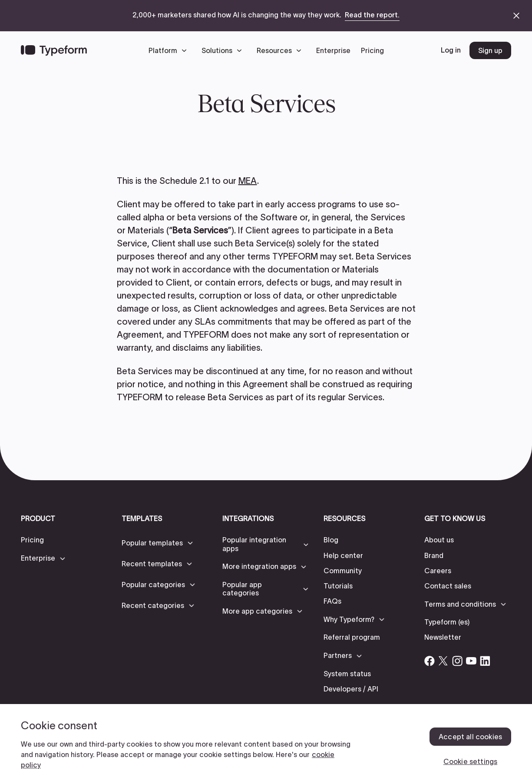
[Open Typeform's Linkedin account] (485, 661)
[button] (170, 50)
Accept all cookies (470, 737)
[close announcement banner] (516, 16)
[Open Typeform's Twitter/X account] (443, 661)
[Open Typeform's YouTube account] (471, 661)
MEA (248, 181)
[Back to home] (54, 50)
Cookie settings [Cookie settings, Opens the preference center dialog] (470, 761)
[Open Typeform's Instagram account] (457, 661)
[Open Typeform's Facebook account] (430, 661)
